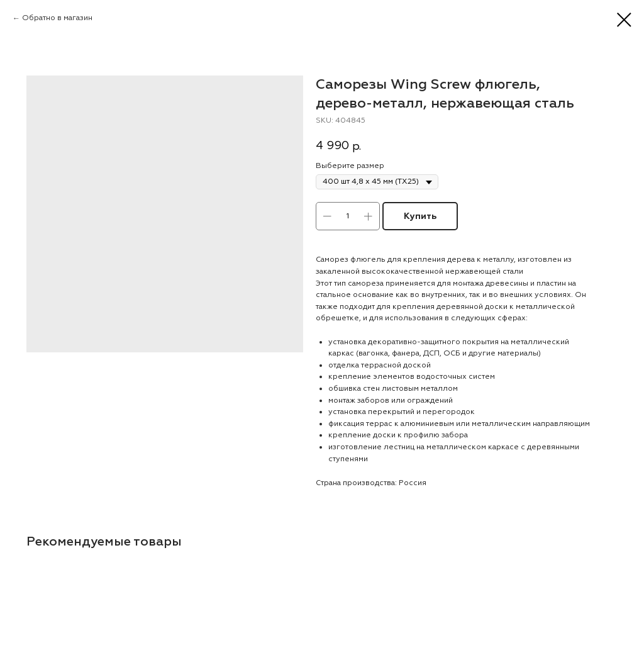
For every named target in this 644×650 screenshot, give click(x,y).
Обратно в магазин (57, 18)
